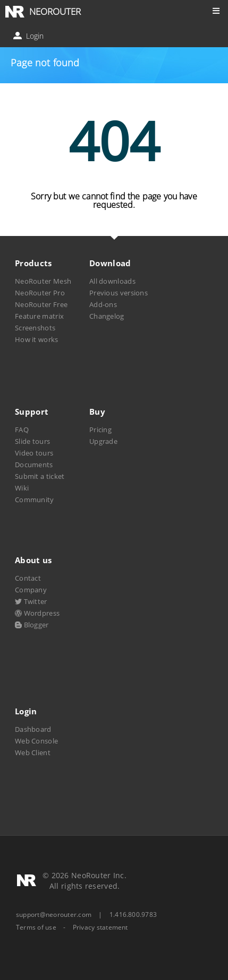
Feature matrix (39, 316)
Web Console (36, 741)
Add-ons (103, 304)
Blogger (32, 625)
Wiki (22, 488)
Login (29, 36)
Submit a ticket (40, 476)
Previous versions (119, 293)
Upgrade (103, 441)
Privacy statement (100, 927)
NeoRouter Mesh (43, 281)
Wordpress (37, 613)
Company (31, 590)
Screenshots (35, 328)
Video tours (34, 453)
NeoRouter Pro (40, 293)
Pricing (100, 430)
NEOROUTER (55, 11)
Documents (34, 465)
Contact (28, 578)
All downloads (112, 281)
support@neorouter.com (54, 915)
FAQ (22, 430)
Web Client (33, 752)
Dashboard (33, 729)
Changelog (107, 316)
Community (35, 500)
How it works (37, 339)
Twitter (31, 601)
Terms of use (36, 927)
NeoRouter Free (41, 304)
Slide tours (32, 441)
